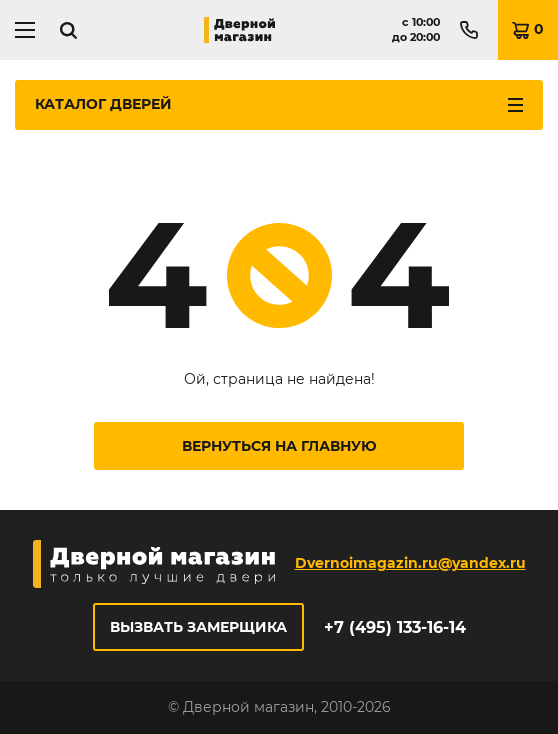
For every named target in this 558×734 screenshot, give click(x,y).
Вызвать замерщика (198, 627)
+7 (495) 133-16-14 (395, 627)
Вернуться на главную (279, 446)
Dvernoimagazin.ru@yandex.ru (410, 563)
